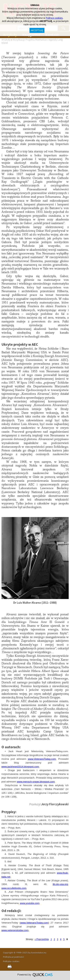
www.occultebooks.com (14, 888)
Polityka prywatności (13, 957)
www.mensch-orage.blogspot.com (36, 782)
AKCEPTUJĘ (37, 30)
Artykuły (6, 40)
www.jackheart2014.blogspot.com (20, 767)
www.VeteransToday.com (42, 759)
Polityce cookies (54, 18)
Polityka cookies (11, 961)
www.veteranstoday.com (15, 930)
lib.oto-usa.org (60, 884)
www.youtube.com (30, 903)
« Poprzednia (42, 939)
